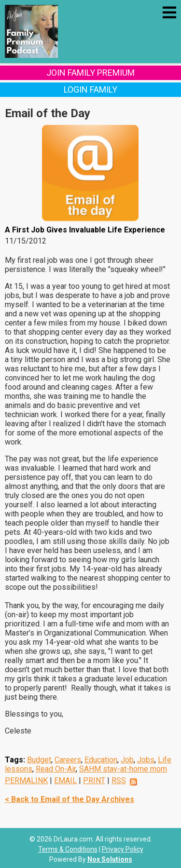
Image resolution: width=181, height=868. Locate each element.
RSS (119, 780)
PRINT (94, 780)
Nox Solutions (110, 859)
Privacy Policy (123, 849)
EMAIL (65, 780)
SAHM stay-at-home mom (123, 769)
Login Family (90, 89)
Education (101, 760)
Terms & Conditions (68, 849)
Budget (39, 760)
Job (127, 760)
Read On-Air (56, 769)
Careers (68, 760)
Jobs (146, 760)
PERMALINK (26, 780)
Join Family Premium (90, 73)
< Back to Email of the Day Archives (70, 799)
